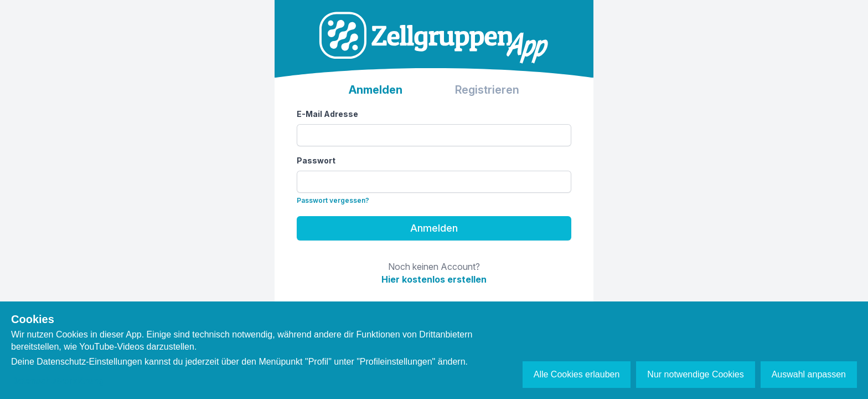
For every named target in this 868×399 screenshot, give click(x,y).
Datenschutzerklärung (58, 381)
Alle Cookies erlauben (577, 374)
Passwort (316, 160)
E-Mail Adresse (327, 114)
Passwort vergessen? (333, 200)
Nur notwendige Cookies (695, 374)
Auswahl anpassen (809, 374)
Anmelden (434, 228)
